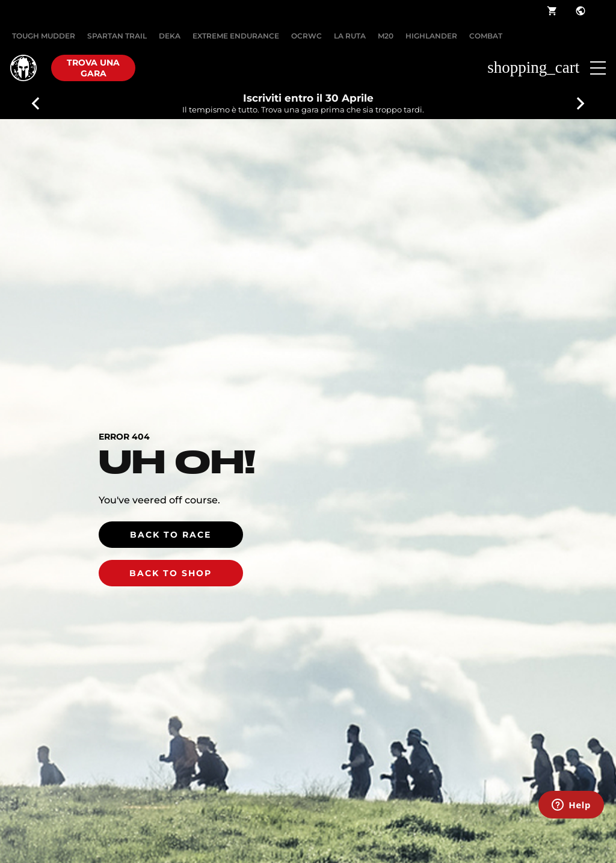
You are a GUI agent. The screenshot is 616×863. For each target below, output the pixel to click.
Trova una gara (93, 68)
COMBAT (486, 36)
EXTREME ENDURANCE (236, 36)
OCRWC (306, 36)
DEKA (170, 36)
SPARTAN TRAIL (117, 36)
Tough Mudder (44, 36)
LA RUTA (350, 36)
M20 (386, 36)
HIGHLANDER (431, 36)
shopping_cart (552, 11)
